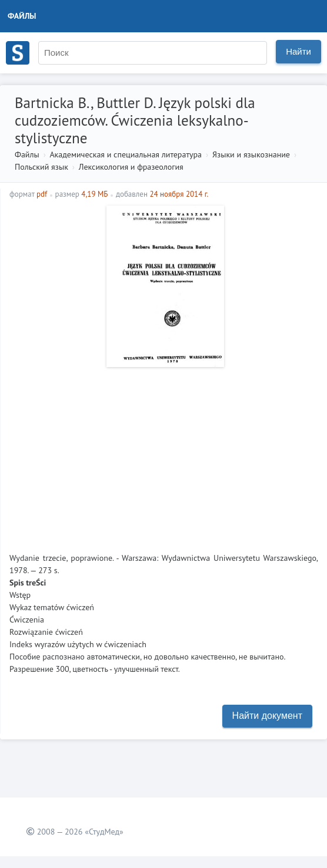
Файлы (22, 16)
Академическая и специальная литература (126, 154)
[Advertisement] (164, 455)
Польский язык (41, 167)
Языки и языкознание (251, 154)
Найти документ (267, 716)
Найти (298, 51)
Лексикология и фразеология (131, 167)
